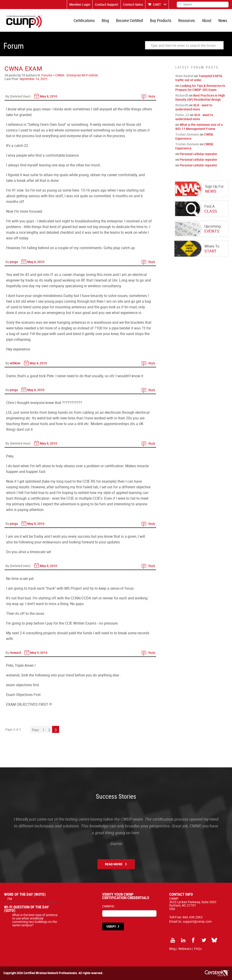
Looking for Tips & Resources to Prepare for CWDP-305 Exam (200, 88)
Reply (152, 96)
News (223, 20)
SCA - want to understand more (194, 107)
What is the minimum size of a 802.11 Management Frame (199, 127)
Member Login (80, 4)
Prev (35, 730)
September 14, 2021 (34, 79)
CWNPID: (109, 906)
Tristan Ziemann (187, 134)
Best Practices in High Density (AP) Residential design (200, 97)
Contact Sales (133, 4)
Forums (47, 75)
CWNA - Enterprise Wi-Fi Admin (77, 75)
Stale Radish (184, 76)
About (207, 20)
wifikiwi (15, 363)
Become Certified (129, 20)
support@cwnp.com (197, 921)
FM (10, 899)
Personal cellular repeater (198, 154)
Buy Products (161, 20)
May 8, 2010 (48, 96)
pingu (14, 262)
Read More (114, 864)
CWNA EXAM (23, 68)
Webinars (185, 949)
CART (157, 4)
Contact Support (107, 4)
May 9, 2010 (39, 653)
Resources (187, 20)
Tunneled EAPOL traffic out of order (199, 78)
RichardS (182, 95)
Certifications (84, 20)
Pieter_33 (182, 115)
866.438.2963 (193, 917)
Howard (15, 653)
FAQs (198, 949)
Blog (105, 20)
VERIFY (111, 927)
